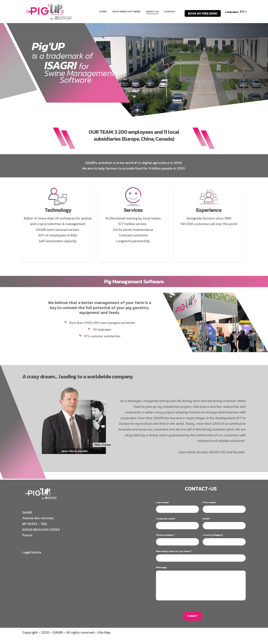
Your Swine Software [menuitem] (126, 11)
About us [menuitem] (152, 11)
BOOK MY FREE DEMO (203, 13)
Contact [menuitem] (170, 11)
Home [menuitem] (103, 11)
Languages (232, 12)
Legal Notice (32, 552)
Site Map (104, 633)
